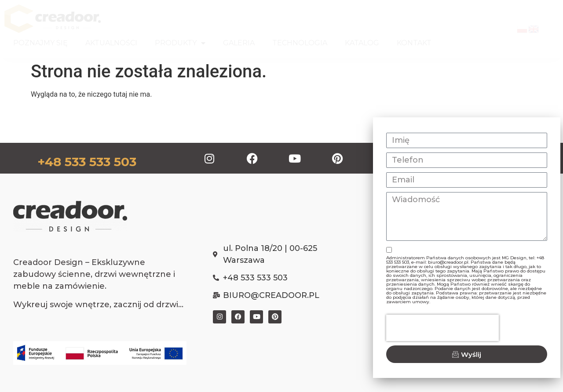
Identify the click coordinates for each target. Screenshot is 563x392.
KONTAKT (414, 43)
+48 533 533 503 (87, 162)
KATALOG (362, 43)
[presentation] (442, 328)
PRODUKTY (180, 43)
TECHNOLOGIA (300, 43)
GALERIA (239, 43)
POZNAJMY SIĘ (40, 43)
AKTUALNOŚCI (111, 43)
